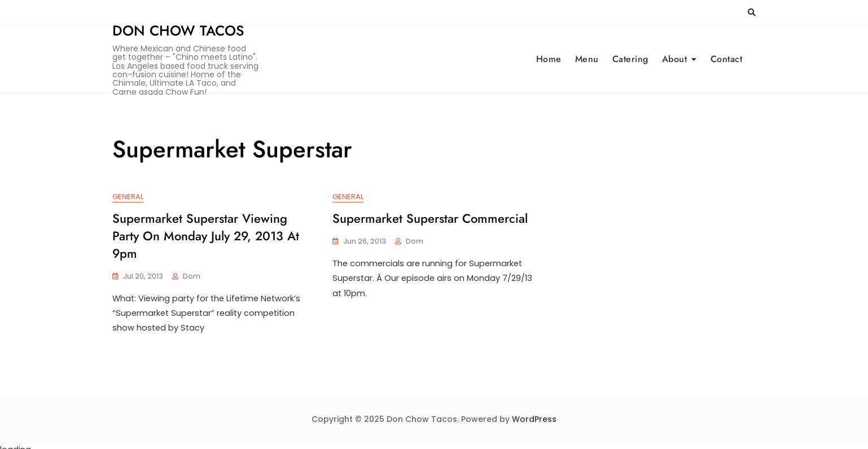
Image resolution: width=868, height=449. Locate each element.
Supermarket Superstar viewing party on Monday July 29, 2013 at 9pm (206, 236)
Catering (630, 59)
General (128, 197)
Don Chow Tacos (178, 30)
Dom (192, 276)
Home (549, 59)
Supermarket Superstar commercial (430, 219)
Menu (587, 59)
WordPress (534, 412)
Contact (727, 59)
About (675, 59)
